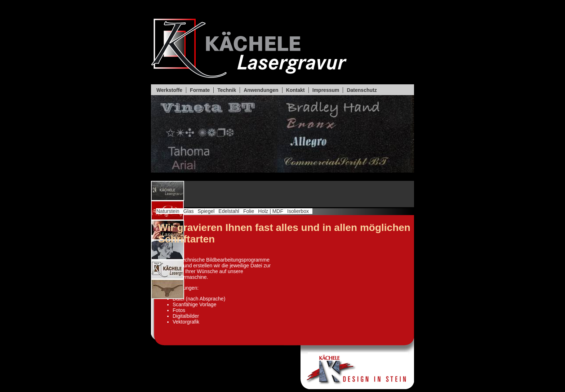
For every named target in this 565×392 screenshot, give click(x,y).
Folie (249, 211)
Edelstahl (229, 211)
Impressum (326, 90)
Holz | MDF (271, 211)
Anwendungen (261, 90)
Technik (227, 90)
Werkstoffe (169, 90)
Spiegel (206, 211)
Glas (189, 211)
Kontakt (295, 90)
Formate (200, 90)
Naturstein (168, 211)
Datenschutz (362, 90)
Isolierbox (298, 211)
